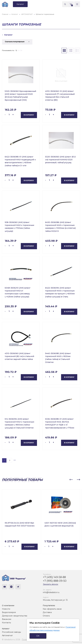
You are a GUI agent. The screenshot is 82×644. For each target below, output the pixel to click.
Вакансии (7, 619)
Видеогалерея (9, 612)
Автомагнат (7, 635)
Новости (6, 609)
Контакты (6, 623)
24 (19, 50)
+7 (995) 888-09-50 (55, 581)
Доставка (47, 612)
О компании (8, 606)
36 (21, 50)
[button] (71, 480)
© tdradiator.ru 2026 (11, 640)
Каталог (6, 629)
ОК (38, 636)
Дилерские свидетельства (15, 616)
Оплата (46, 616)
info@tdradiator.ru (51, 592)
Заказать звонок (51, 584)
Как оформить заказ (52, 609)
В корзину (29, 115)
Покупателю (49, 606)
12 (16, 50)
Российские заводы (11, 632)
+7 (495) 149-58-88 (54, 577)
